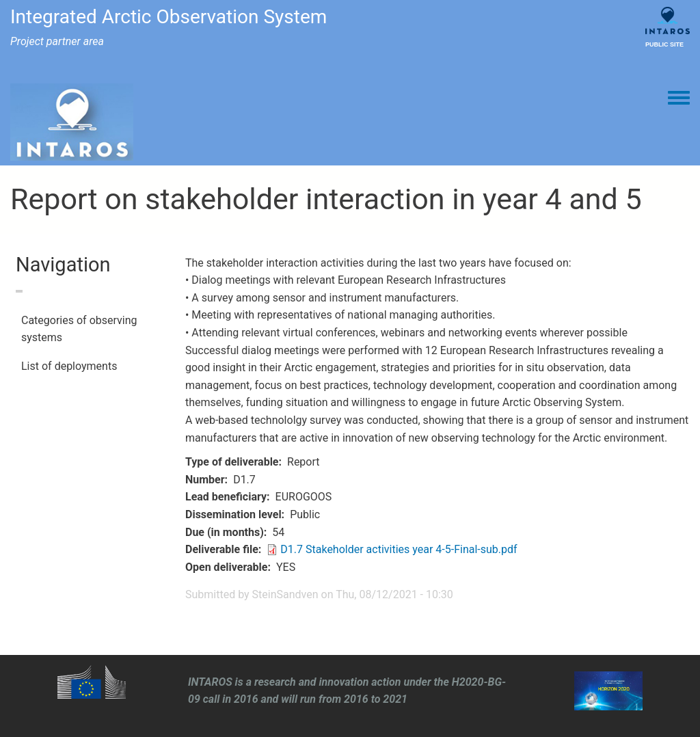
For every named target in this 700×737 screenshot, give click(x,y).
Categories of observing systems (79, 329)
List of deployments (69, 366)
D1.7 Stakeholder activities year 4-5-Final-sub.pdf (399, 549)
